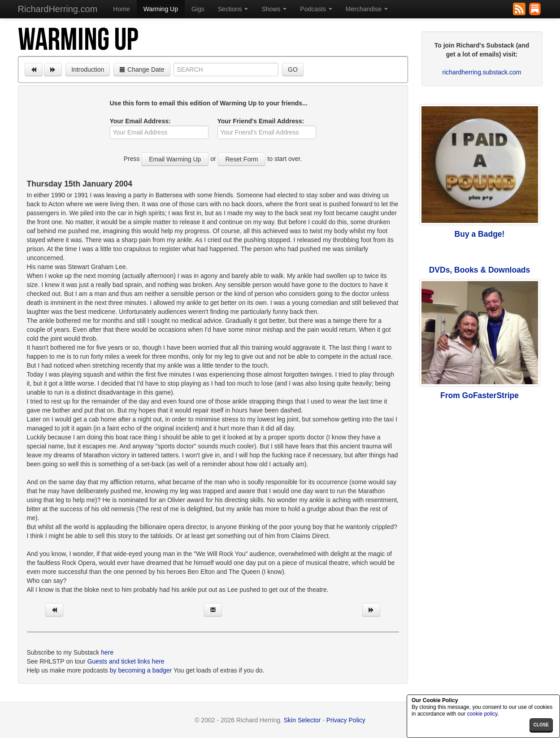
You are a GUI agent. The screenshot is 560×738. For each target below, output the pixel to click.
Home (121, 9)
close (541, 725)
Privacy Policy (346, 720)
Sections (233, 9)
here (107, 652)
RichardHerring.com (58, 9)
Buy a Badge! (480, 234)
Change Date (142, 69)
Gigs (198, 9)
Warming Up (161, 9)
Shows (274, 9)
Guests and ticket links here (126, 661)
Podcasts (316, 9)
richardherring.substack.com (482, 72)
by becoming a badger (141, 670)
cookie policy (482, 714)
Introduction (88, 69)
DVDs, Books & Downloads (480, 270)
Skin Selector (302, 720)
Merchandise (367, 9)
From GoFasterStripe (480, 395)
